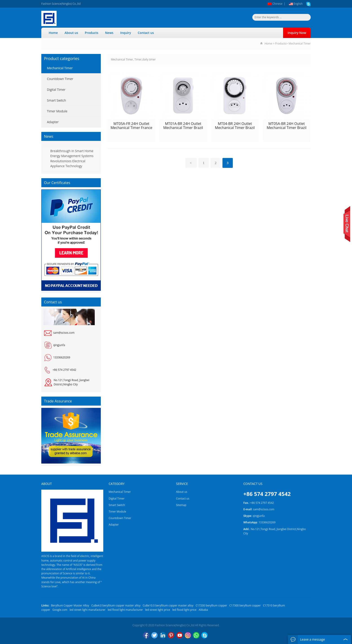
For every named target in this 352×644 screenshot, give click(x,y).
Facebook (146, 635)
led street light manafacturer (88, 610)
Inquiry (125, 33)
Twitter (154, 635)
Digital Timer (56, 90)
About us (71, 33)
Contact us (146, 33)
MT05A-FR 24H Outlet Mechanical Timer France (131, 126)
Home (53, 33)
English (296, 4)
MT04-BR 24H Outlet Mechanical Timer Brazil (235, 126)
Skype (205, 635)
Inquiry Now (297, 33)
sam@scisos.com (64, 333)
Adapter (53, 122)
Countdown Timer (60, 79)
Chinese (275, 4)
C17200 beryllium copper (211, 605)
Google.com (60, 610)
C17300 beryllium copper (245, 605)
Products (92, 33)
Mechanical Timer (300, 43)
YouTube (180, 635)
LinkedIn (163, 635)
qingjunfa (59, 345)
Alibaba (203, 610)
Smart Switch (56, 100)
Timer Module (57, 111)
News (109, 33)
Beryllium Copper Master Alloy (70, 605)
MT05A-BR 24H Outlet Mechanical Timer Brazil (287, 126)
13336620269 (62, 357)
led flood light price (184, 610)
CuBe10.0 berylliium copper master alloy (168, 605)
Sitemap (181, 505)
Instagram (188, 635)
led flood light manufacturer (125, 610)
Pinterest (171, 635)
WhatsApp (196, 635)
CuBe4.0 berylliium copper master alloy (116, 605)
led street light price (157, 610)
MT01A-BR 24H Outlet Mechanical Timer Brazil (183, 126)
